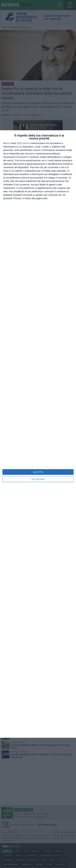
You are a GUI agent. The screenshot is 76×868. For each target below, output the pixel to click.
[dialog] (38, 434)
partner (26, 143)
